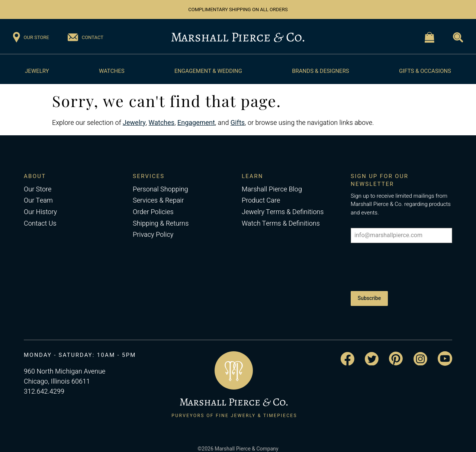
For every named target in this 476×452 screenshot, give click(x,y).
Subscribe (369, 294)
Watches (112, 71)
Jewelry (37, 71)
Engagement (196, 123)
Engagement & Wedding (208, 71)
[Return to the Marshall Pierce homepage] (238, 38)
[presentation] (401, 265)
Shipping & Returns (161, 224)
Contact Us (40, 224)
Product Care (261, 201)
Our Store (38, 189)
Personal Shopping (160, 189)
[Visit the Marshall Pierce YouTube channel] (445, 350)
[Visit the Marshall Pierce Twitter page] (372, 350)
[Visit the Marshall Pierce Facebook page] (348, 351)
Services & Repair (158, 201)
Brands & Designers (321, 71)
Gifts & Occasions (425, 71)
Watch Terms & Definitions (281, 224)
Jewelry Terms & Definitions (283, 212)
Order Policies (153, 212)
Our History (40, 212)
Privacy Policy (153, 235)
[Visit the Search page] (458, 37)
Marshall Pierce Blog (272, 189)
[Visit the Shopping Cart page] (430, 37)
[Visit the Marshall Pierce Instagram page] (420, 350)
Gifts (238, 123)
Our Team (38, 201)
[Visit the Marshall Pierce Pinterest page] (396, 350)
